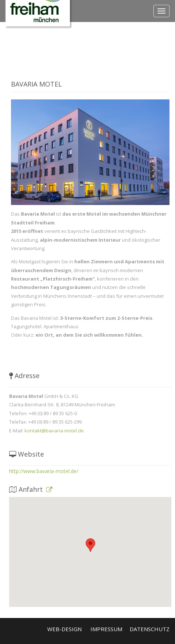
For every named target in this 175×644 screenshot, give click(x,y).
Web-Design (64, 629)
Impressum (106, 629)
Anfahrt (31, 489)
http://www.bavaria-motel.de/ (44, 471)
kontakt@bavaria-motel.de (54, 431)
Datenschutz (150, 629)
